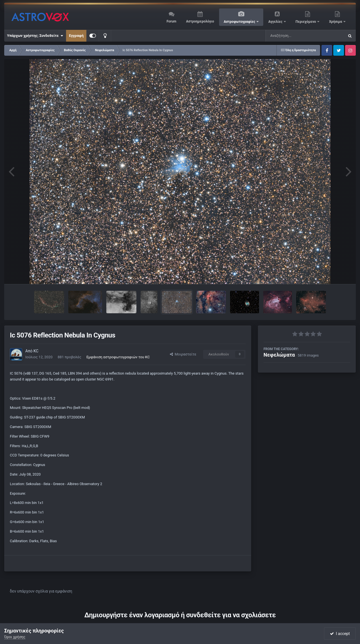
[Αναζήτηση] (294, 36)
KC (36, 351)
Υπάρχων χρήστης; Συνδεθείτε (35, 36)
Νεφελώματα (279, 355)
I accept (340, 634)
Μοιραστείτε (183, 354)
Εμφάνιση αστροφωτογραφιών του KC (118, 357)
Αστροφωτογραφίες (240, 22)
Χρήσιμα (336, 22)
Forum (171, 21)
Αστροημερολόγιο (200, 21)
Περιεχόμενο (306, 22)
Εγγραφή (76, 36)
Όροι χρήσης (15, 637)
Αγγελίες (276, 22)
